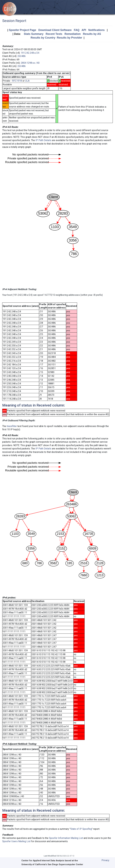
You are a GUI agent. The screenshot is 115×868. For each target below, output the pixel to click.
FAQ (77, 30)
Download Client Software (55, 30)
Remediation (73, 34)
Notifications (97, 30)
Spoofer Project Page (22, 30)
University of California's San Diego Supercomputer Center (52, 864)
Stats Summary (34, 34)
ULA (27, 81)
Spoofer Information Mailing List (66, 838)
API (84, 30)
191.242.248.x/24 (30, 53)
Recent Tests (54, 34)
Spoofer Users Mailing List (16, 841)
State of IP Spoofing (81, 829)
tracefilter (12, 426)
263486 (22, 56)
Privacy (105, 860)
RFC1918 (17, 81)
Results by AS (92, 34)
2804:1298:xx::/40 (30, 63)
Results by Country (43, 38)
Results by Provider (69, 38)
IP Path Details (43, 140)
